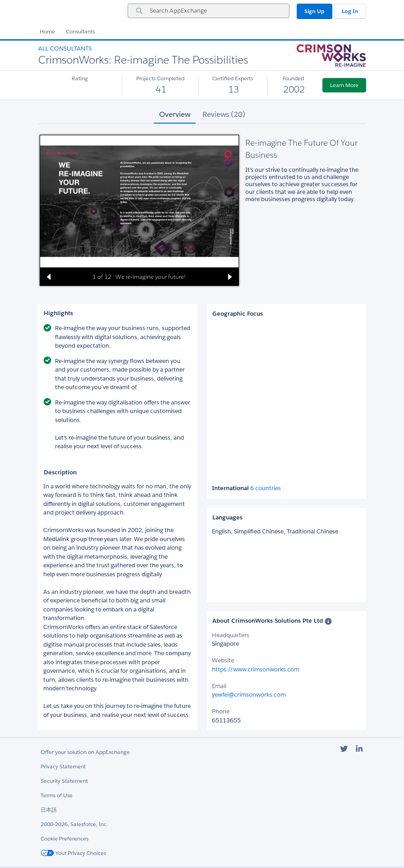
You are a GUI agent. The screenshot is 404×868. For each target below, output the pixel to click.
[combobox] (209, 11)
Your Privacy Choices (73, 853)
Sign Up (314, 11)
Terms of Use (57, 795)
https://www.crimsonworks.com (256, 669)
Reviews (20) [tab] (224, 114)
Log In (350, 11)
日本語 (49, 810)
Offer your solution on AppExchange (85, 752)
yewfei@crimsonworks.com (249, 695)
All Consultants (65, 48)
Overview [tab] (175, 114)
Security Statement (64, 781)
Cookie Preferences (64, 838)
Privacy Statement (63, 766)
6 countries (266, 488)
